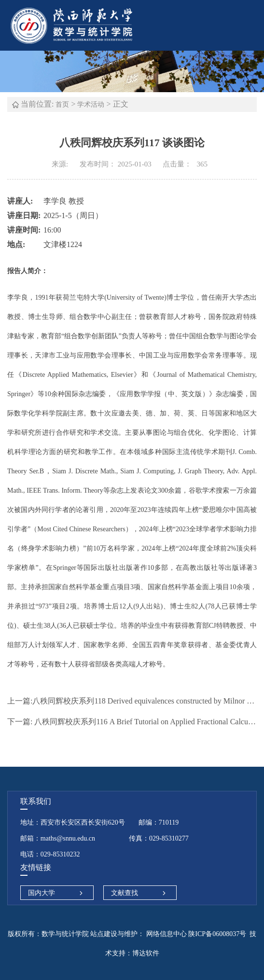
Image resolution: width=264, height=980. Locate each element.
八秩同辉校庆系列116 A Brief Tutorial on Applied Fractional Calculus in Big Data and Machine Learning (132, 722)
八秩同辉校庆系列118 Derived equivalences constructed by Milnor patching (132, 701)
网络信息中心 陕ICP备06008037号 (195, 934)
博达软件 (146, 953)
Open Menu (252, 25)
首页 (62, 104)
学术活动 (91, 104)
